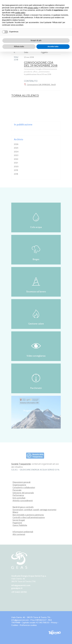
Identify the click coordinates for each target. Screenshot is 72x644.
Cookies (15, 625)
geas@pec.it (17, 588)
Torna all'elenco (25, 95)
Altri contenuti (19, 534)
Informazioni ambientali (23, 532)
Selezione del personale (23, 493)
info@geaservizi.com (21, 585)
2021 (16, 163)
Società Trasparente (21, 464)
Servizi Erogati (19, 520)
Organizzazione (19, 485)
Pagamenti (17, 523)
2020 (16, 167)
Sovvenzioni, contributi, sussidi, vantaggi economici (34, 510)
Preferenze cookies (28, 625)
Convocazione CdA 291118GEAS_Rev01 (40, 85)
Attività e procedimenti (23, 501)
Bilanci (15, 512)
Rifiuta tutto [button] (19, 46)
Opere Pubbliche (20, 525)
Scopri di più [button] (36, 40)
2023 (16, 155)
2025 (16, 148)
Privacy (54, 623)
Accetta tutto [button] (53, 46)
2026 (16, 144)
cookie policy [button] (20, 13)
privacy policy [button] (33, 8)
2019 (16, 170)
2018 (16, 174)
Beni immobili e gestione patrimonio (28, 515)
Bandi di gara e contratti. (23, 507)
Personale (17, 490)
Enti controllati (19, 498)
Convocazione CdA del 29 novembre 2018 (41, 64)
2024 (16, 152)
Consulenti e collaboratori (24, 487)
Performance (18, 495)
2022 (16, 159)
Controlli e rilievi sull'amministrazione (29, 517)
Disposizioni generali (21, 482)
